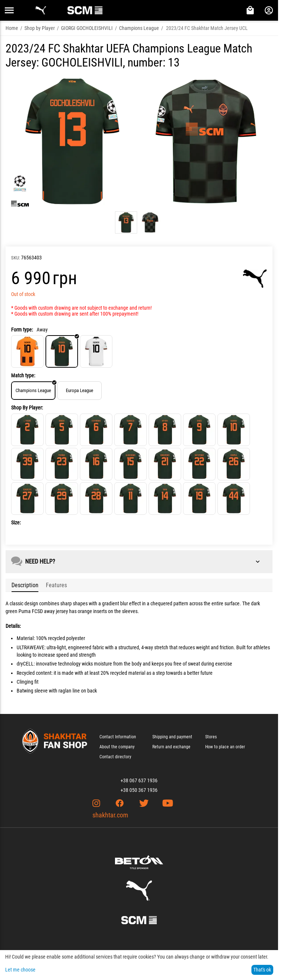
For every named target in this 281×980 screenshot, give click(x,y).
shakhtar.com (110, 815)
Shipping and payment (172, 737)
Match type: (23, 375)
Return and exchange (171, 747)
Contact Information (118, 737)
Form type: (22, 330)
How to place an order (225, 747)
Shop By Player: (27, 408)
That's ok (262, 970)
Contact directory (115, 757)
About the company (117, 747)
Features (56, 585)
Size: (16, 523)
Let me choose (20, 970)
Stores (211, 737)
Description (25, 585)
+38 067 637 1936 (139, 780)
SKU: (16, 258)
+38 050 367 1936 (139, 790)
